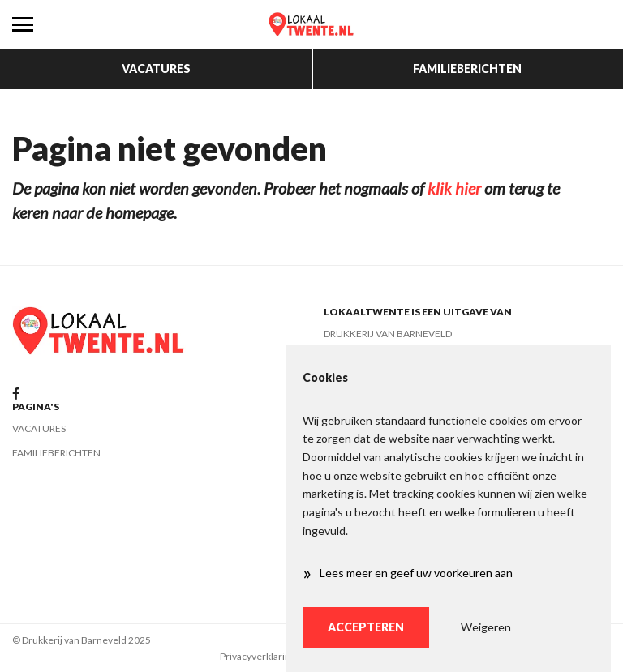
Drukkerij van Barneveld (388, 334)
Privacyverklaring (258, 656)
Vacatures (156, 68)
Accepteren (366, 627)
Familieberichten (467, 68)
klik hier (454, 188)
